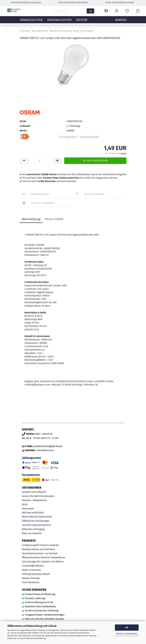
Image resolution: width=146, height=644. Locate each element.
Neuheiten (34, 582)
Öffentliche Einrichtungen (36, 521)
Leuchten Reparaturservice (36, 525)
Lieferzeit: (25, 126)
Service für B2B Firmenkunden (38, 496)
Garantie (37, 533)
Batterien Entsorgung (33, 529)
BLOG (25, 504)
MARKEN (121, 21)
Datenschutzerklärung (36, 638)
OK (127, 627)
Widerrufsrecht (30, 517)
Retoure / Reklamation (34, 500)
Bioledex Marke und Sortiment (38, 549)
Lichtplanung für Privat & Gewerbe (40, 545)
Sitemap (35, 578)
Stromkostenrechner (33, 553)
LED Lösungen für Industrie (36, 562)
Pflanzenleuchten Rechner (36, 557)
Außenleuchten (59, 21)
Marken (26, 578)
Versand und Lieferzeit (34, 492)
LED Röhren (57, 562)
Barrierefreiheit (35, 513)
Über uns (27, 533)
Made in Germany (31, 570)
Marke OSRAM (54, 219)
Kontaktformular (45, 450)
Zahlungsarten (31, 458)
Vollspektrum (58, 557)
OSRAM (70, 131)
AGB (24, 513)
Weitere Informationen (127, 634)
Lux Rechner (51, 553)
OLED (25, 582)
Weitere (82, 21)
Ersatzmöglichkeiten (33, 566)
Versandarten (31, 475)
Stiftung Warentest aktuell (36, 574)
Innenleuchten (31, 21)
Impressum (28, 509)
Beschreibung (31, 219)
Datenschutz (45, 517)
